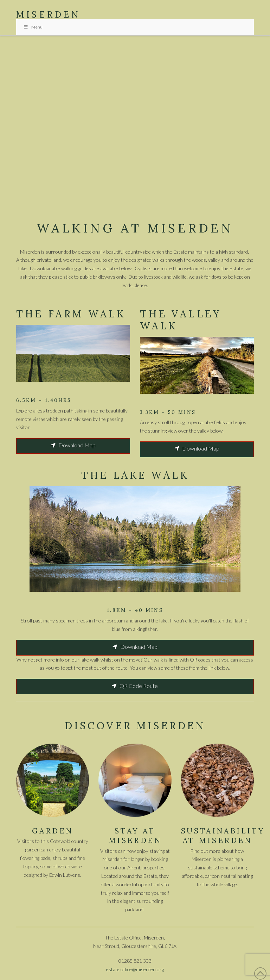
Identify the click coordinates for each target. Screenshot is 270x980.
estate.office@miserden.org (135, 969)
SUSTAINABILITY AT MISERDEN (223, 836)
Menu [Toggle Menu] (33, 27)
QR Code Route (135, 686)
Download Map (73, 445)
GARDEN (53, 831)
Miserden (49, 15)
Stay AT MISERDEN (135, 836)
